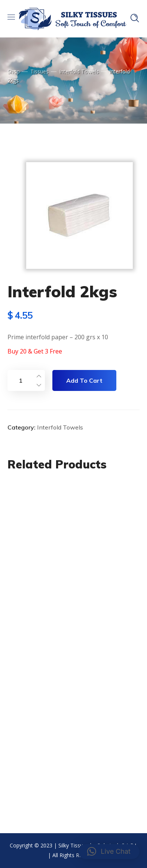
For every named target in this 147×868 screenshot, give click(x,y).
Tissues (39, 71)
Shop (14, 71)
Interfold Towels (79, 71)
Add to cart (84, 380)
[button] (109, 852)
